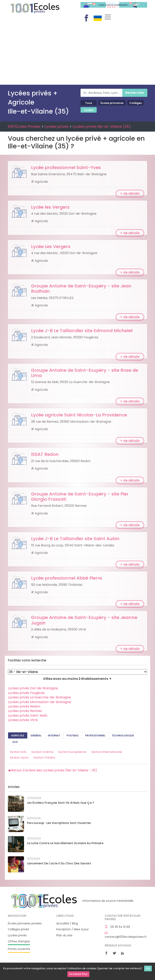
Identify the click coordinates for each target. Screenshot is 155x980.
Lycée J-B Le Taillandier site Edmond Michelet (82, 331)
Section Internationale (107, 752)
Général (36, 736)
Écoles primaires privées (25, 924)
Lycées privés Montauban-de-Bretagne (39, 702)
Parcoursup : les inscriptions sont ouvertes (59, 823)
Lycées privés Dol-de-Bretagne (33, 688)
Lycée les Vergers (50, 207)
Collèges (136, 103)
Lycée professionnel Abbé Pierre (67, 578)
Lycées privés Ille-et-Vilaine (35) (102, 126)
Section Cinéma (42, 752)
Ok (148, 968)
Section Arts (18, 752)
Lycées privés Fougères (26, 693)
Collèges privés (18, 929)
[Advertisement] (77, 54)
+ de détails (130, 194)
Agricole (18, 736)
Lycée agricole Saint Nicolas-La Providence (79, 415)
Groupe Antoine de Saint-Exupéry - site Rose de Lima (85, 373)
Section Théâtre (44, 758)
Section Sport (19, 758)
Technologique (123, 736)
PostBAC (73, 736)
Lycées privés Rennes (25, 711)
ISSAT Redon (45, 454)
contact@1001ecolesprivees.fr (126, 935)
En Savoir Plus (78, 974)
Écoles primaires (112, 103)
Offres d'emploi (19, 941)
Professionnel (95, 736)
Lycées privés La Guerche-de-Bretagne (39, 697)
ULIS (15, 742)
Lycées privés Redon (24, 706)
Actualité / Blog (67, 924)
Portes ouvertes (19, 949)
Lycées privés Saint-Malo (28, 715)
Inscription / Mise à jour (73, 929)
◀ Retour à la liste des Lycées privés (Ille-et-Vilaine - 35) (52, 770)
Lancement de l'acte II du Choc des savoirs (59, 863)
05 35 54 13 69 (117, 927)
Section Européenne (72, 752)
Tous (89, 103)
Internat (54, 736)
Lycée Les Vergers (51, 247)
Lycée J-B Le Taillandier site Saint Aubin (75, 539)
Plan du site (64, 935)
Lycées (89, 110)
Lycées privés (57, 126)
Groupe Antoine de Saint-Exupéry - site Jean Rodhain (81, 289)
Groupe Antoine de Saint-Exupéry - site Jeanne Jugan (84, 620)
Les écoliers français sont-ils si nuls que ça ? (61, 803)
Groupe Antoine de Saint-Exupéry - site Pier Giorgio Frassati (80, 497)
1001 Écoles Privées (41, 8)
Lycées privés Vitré (23, 720)
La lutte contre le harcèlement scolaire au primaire (65, 843)
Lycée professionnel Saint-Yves (66, 167)
